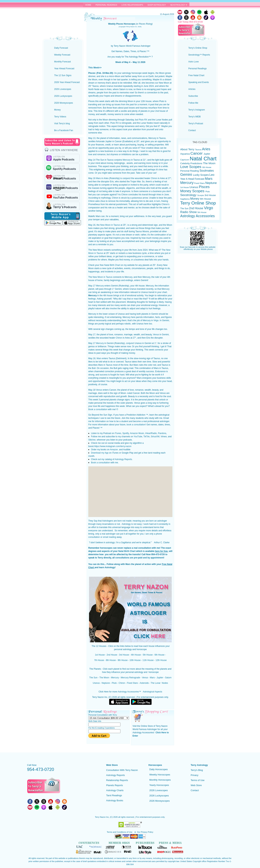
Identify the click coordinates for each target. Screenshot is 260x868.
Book (91, 409)
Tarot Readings (114, 795)
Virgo (209, 208)
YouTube (138, 437)
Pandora (162, 433)
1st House (100, 655)
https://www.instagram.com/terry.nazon (113, 446)
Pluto (114, 683)
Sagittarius (185, 199)
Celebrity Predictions (192, 163)
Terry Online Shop (198, 203)
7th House (99, 660)
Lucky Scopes (201, 175)
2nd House (112, 655)
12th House (161, 660)
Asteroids (144, 683)
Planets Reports (115, 785)
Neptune (106, 683)
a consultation (100, 409)
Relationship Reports (117, 780)
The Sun (93, 678)
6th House (160, 655)
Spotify (126, 433)
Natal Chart (203, 159)
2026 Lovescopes (159, 790)
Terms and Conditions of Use (120, 832)
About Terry (188, 149)
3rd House (124, 655)
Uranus (96, 683)
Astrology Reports (123, 459)
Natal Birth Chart (112, 265)
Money (195, 199)
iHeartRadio (151, 433)
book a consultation (136, 425)
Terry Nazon (63, 16)
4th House (136, 655)
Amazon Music (137, 433)
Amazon (114, 450)
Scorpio (201, 195)
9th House (123, 660)
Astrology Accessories (128, 692)
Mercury (126, 160)
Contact (195, 790)
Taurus (198, 149)
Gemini (187, 175)
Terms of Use (198, 780)
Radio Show (189, 212)
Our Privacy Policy (145, 832)
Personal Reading (190, 171)
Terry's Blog (197, 770)
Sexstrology (189, 195)
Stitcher (92, 440)
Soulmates (207, 171)
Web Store (196, 785)
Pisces (204, 187)
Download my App (100, 453)
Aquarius (185, 154)
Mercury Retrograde (130, 678)
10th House (135, 660)
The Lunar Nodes (159, 683)
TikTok (146, 437)
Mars (98, 178)
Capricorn (185, 160)
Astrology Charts (115, 790)
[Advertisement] (130, 492)
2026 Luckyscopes (159, 796)
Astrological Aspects (152, 692)
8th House (111, 660)
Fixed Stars (132, 683)
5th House (148, 655)
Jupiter (160, 678)
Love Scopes (191, 167)
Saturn (168, 678)
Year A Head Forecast (193, 179)
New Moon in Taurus (110, 225)
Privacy (195, 775)
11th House (148, 660)
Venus (156, 335)
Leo (212, 175)
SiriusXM (155, 437)
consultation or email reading (102, 537)
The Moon (104, 678)
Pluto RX (143, 120)
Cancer (197, 153)
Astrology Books (115, 800)
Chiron (154, 178)
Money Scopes (193, 191)
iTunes (118, 433)
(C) (111, 817)
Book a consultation (100, 463)
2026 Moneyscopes (160, 801)
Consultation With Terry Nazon (122, 770)
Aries (206, 149)
